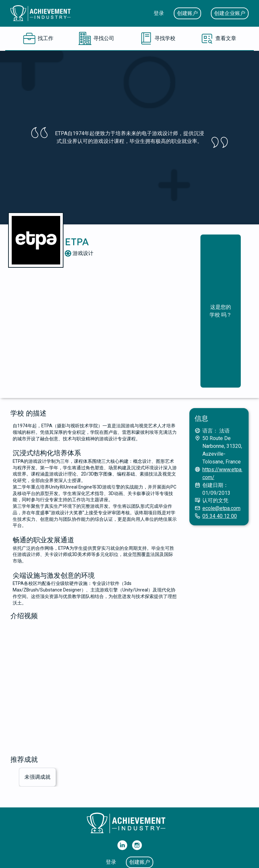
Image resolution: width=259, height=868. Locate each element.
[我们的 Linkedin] (122, 845)
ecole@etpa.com (221, 508)
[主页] (43, 13)
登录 (159, 13)
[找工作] (38, 38)
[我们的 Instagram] (137, 845)
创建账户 (187, 13)
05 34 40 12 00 (220, 516)
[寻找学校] (157, 38)
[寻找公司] (96, 38)
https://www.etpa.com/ (222, 473)
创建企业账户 (230, 13)
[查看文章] (218, 38)
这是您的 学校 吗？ (221, 311)
